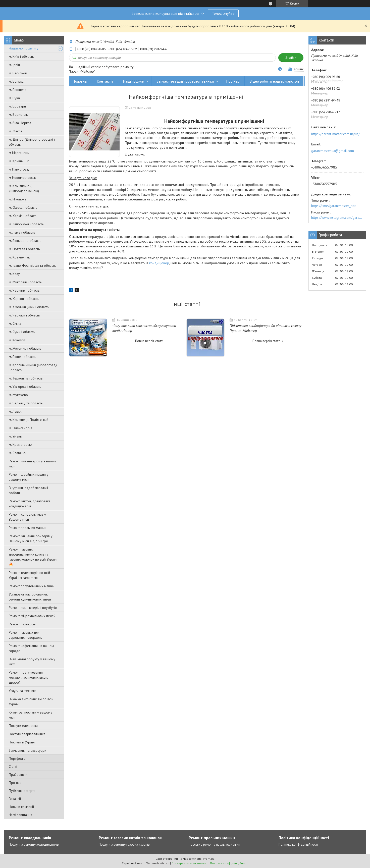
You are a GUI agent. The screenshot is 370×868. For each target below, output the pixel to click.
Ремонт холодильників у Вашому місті (27, 517)
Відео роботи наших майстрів (275, 81)
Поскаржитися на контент (190, 863)
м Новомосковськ (22, 178)
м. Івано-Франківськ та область (32, 265)
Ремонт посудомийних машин (32, 586)
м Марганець (19, 153)
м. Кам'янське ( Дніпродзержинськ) (24, 188)
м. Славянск (18, 453)
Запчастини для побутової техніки (185, 81)
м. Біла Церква (20, 123)
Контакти (105, 81)
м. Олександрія (20, 428)
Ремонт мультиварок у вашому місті (32, 464)
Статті (13, 767)
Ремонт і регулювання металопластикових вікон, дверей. (28, 677)
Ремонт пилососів (22, 624)
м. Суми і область (22, 332)
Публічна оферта (22, 791)
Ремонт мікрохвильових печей (32, 616)
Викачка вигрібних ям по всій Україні (31, 701)
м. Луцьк (15, 411)
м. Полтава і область (24, 249)
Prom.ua (209, 859)
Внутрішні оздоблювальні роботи (28, 490)
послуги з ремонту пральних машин (214, 845)
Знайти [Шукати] (291, 58)
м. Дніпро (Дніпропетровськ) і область (32, 142)
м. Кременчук (19, 257)
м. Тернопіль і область (26, 378)
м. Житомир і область (25, 348)
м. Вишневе (18, 90)
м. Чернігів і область (24, 290)
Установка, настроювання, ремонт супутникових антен (30, 597)
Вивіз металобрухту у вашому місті (32, 662)
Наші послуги (134, 81)
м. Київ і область (21, 57)
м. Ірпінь (15, 65)
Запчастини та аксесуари (28, 750)
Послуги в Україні (22, 742)
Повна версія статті (149, 341)
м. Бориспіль (18, 115)
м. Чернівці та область (26, 403)
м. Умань (15, 436)
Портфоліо (17, 758)
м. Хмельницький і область (29, 307)
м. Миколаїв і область (25, 282)
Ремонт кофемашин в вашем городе (31, 648)
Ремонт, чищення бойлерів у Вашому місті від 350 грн (31, 538)
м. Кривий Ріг (19, 161)
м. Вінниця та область (25, 241)
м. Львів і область (22, 232)
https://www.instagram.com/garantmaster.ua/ (337, 218)
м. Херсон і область (24, 299)
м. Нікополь (17, 199)
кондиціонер (159, 263)
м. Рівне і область (22, 357)
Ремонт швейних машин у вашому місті (29, 477)
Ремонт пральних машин (28, 528)
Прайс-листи (18, 775)
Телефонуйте (223, 13)
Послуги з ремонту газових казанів (124, 845)
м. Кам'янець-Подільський (29, 420)
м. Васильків (18, 73)
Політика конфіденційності (298, 845)
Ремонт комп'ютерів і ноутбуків (33, 608)
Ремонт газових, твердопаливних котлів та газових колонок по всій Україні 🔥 (33, 557)
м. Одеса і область (23, 207)
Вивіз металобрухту (326, 81)
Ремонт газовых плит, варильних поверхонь (25, 635)
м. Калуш (16, 274)
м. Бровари (17, 106)
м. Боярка (16, 81)
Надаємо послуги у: (24, 48)
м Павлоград (19, 169)
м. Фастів (16, 131)
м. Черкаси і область (24, 315)
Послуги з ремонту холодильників (34, 845)
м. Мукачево (18, 395)
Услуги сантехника (23, 691)
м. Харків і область (23, 216)
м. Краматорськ (20, 445)
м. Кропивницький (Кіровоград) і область (33, 367)
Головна (80, 81)
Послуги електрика (23, 726)
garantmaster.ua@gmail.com (333, 151)
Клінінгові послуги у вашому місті (31, 715)
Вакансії (15, 799)
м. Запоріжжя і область (26, 224)
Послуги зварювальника (27, 734)
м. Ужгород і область (25, 387)
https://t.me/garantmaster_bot (333, 206)
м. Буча (14, 98)
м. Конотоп (17, 340)
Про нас (15, 783)
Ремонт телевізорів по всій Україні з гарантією (29, 575)
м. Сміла (15, 323)
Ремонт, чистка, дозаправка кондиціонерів (30, 504)
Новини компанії (21, 807)
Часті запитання (20, 815)
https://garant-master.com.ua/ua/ (335, 134)
